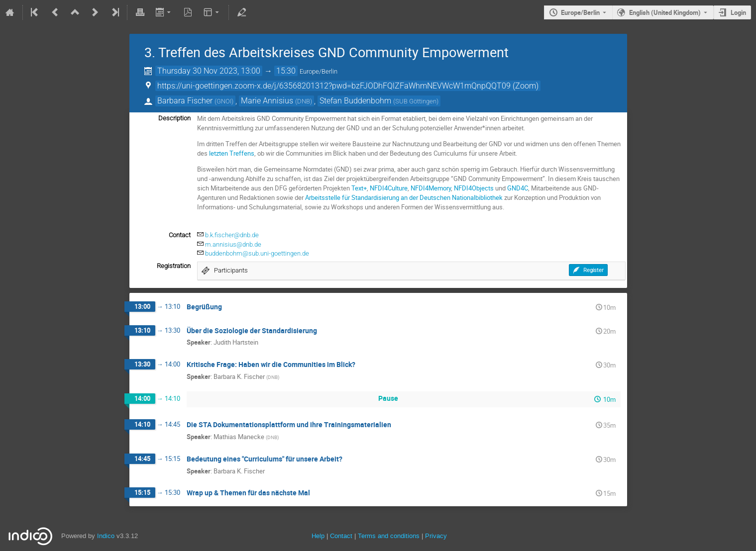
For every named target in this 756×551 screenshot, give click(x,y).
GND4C (518, 188)
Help (318, 536)
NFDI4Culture (389, 188)
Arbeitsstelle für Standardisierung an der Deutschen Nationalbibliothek (404, 197)
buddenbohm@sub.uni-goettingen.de (257, 253)
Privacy (436, 536)
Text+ (359, 188)
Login (738, 12)
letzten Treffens (232, 153)
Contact (341, 536)
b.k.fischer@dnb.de (232, 235)
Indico (106, 536)
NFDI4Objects (474, 188)
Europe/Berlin (580, 12)
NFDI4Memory (431, 188)
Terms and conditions (389, 536)
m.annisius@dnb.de (233, 244)
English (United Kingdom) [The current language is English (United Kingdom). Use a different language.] (665, 12)
